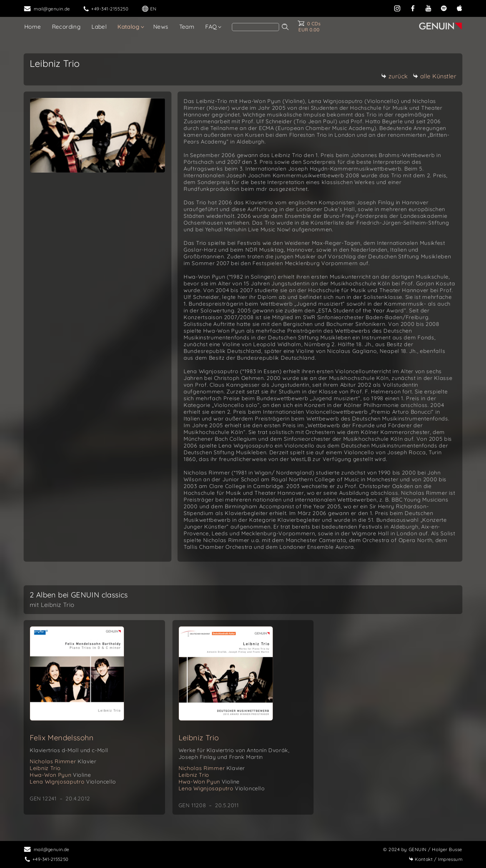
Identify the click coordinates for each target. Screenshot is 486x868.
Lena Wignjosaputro (73, 782)
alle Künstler (435, 76)
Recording (66, 27)
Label (99, 27)
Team (187, 27)
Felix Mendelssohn (62, 738)
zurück (395, 76)
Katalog (128, 27)
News (161, 27)
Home (33, 27)
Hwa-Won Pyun (60, 775)
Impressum (436, 859)
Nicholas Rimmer (63, 761)
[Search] (255, 27)
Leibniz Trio (45, 768)
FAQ (211, 27)
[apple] (459, 8)
